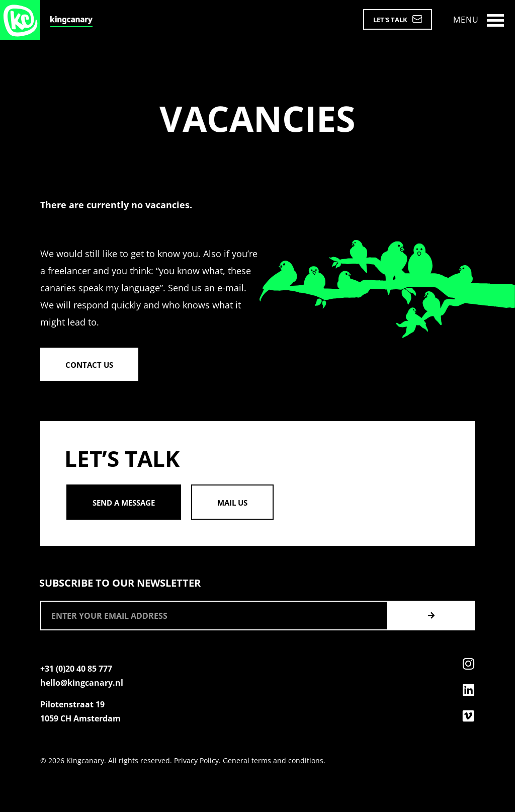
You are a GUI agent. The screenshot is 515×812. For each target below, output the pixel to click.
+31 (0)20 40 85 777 (76, 669)
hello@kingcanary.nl (82, 683)
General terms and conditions (273, 760)
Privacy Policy (196, 760)
